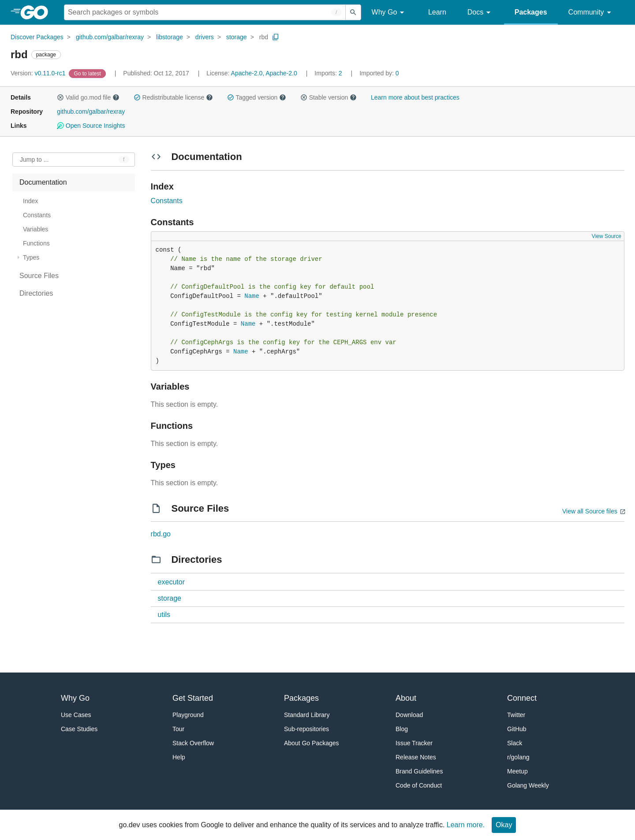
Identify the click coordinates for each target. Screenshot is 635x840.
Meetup (517, 771)
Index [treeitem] (30, 201)
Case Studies (79, 729)
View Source (607, 236)
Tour (178, 729)
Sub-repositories (306, 729)
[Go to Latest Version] (88, 73)
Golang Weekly (528, 785)
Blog (402, 729)
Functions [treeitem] (36, 243)
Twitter (516, 715)
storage (237, 37)
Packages (531, 12)
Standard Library (307, 715)
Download (409, 715)
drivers (205, 37)
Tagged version (257, 97)
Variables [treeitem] (35, 229)
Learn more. (466, 825)
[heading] (37, 12)
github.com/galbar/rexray (110, 37)
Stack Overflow (193, 743)
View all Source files (590, 511)
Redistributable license (173, 97)
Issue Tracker (414, 743)
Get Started (193, 698)
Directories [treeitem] (36, 293)
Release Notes (416, 757)
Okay (504, 825)
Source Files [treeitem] (39, 276)
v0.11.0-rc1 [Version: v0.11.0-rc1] (39, 73)
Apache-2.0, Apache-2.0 (264, 73)
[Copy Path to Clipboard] (276, 37)
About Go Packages (312, 743)
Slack (515, 743)
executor (171, 582)
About (406, 698)
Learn (437, 12)
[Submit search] (353, 12)
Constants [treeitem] (37, 215)
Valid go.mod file (88, 97)
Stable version (329, 97)
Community (591, 13)
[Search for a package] (205, 12)
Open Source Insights (91, 126)
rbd (264, 37)
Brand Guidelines (419, 771)
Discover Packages (37, 37)
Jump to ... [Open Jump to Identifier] (34, 160)
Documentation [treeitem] (43, 182)
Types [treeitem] (31, 257)
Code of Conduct (419, 785)
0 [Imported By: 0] (379, 73)
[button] (60, 97)
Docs (480, 13)
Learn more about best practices (415, 97)
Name (252, 296)
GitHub (517, 729)
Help (179, 757)
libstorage (170, 37)
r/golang (518, 757)
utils (164, 615)
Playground (188, 715)
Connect (522, 698)
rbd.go (161, 534)
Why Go (389, 13)
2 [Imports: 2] (329, 73)
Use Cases (76, 715)
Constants (167, 201)
